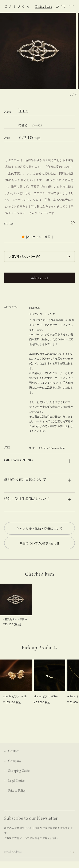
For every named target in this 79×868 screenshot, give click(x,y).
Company (15, 764)
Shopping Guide (19, 774)
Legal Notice (16, 784)
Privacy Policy (17, 794)
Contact (13, 755)
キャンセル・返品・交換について (39, 528)
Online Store (43, 7)
